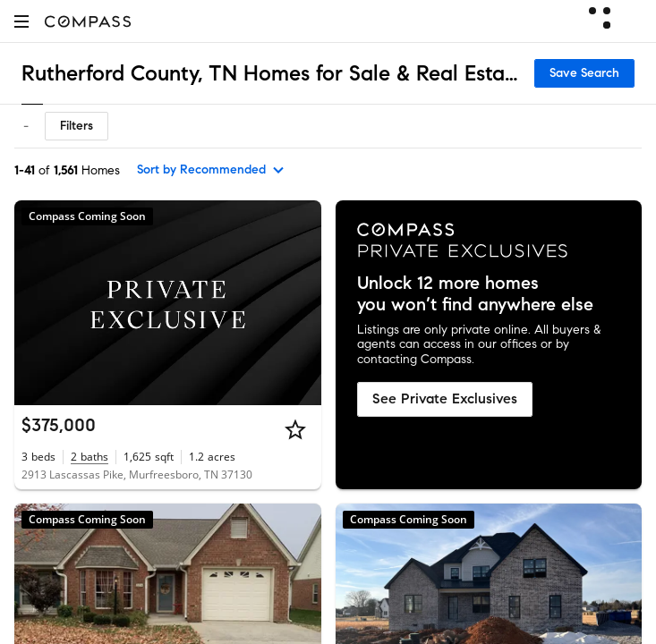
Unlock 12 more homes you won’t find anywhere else (475, 294)
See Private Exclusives (445, 398)
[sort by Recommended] (211, 170)
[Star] (295, 429)
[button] (21, 21)
